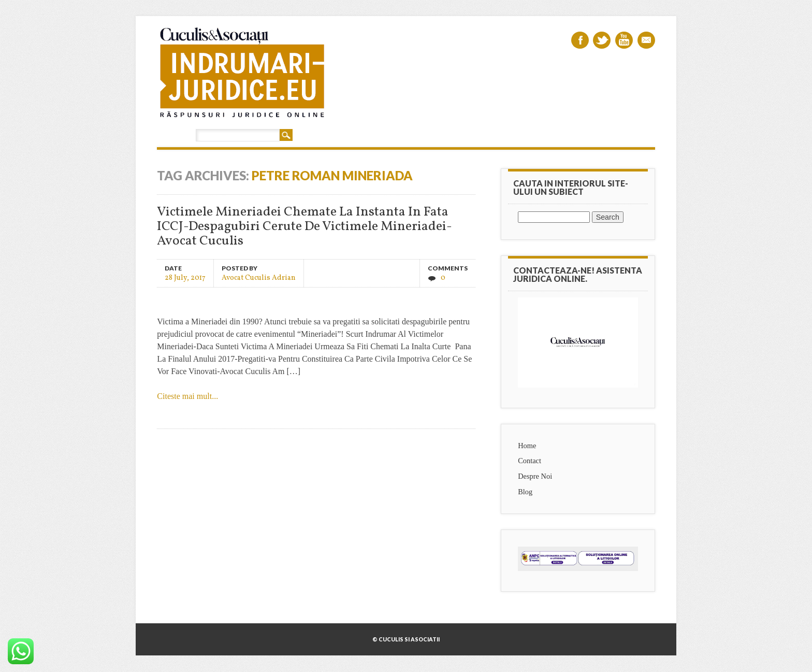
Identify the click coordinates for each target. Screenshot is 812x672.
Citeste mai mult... (187, 396)
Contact (530, 461)
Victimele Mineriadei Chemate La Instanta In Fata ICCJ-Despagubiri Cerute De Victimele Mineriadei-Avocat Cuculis (304, 227)
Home (527, 446)
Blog (525, 492)
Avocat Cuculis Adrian (259, 277)
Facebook (580, 40)
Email (646, 40)
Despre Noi (535, 476)
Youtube (624, 40)
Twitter (602, 40)
